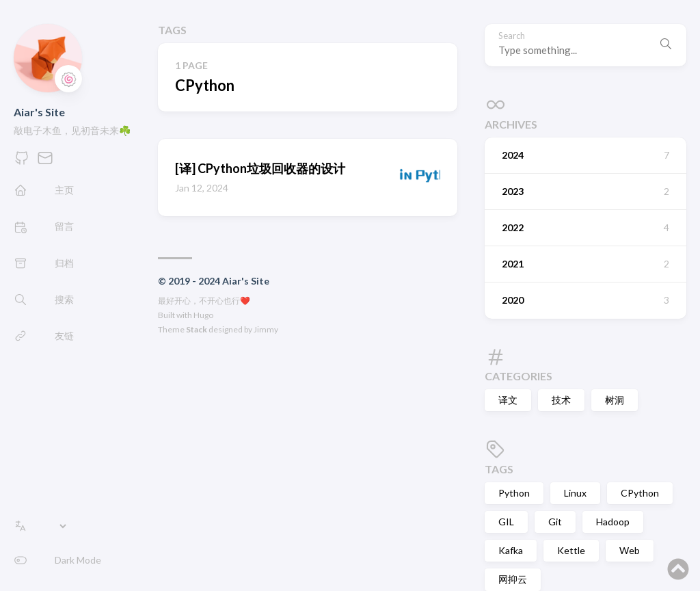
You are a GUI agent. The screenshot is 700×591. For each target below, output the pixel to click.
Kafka (511, 550)
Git (555, 522)
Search (512, 36)
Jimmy (266, 329)
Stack (197, 329)
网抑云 (513, 579)
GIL (506, 522)
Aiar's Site (39, 112)
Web (630, 550)
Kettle (571, 550)
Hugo (203, 315)
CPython (640, 493)
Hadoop (613, 522)
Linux (575, 493)
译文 (508, 400)
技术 (561, 400)
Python (514, 493)
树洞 (615, 400)
